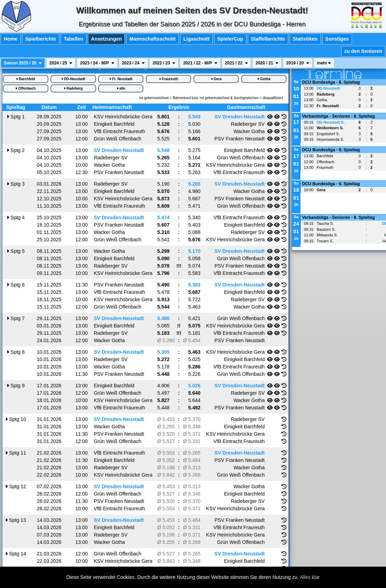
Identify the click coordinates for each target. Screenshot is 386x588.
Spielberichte (41, 39)
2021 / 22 (236, 63)
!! (179, 326)
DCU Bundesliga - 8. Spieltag (331, 82)
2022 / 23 (164, 63)
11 (16, 453)
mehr (324, 63)
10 (16, 419)
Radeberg (73, 88)
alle (121, 88)
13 (16, 520)
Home (11, 39)
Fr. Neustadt (121, 79)
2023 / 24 (133, 63)
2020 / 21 (267, 63)
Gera (216, 79)
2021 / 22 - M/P (200, 63)
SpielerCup (230, 39)
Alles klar (310, 577)
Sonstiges (337, 39)
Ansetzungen (107, 39)
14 (16, 554)
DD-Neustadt (73, 79)
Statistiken (305, 39)
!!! (179, 266)
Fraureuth (169, 79)
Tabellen (74, 39)
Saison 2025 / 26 (23, 63)
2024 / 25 (61, 63)
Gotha (264, 79)
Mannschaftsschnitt (152, 39)
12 (16, 486)
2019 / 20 (297, 63)
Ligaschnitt (197, 39)
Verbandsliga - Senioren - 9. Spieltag (338, 217)
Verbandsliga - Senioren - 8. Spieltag (338, 116)
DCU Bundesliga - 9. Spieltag (331, 150)
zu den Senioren (363, 51)
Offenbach (25, 88)
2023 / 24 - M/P (97, 63)
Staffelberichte (268, 39)
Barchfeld (26, 79)
